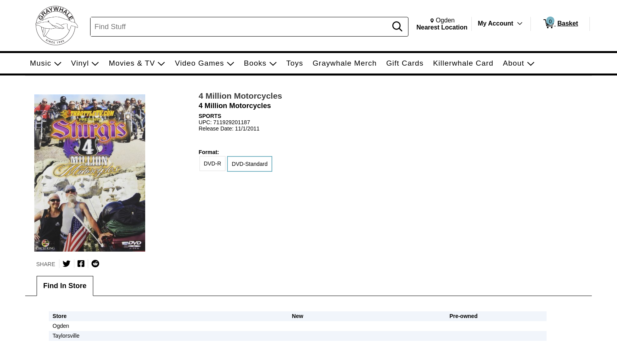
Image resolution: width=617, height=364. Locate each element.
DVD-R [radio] (212, 164)
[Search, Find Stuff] (240, 27)
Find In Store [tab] (65, 286)
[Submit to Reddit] (95, 264)
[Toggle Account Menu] (520, 24)
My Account (495, 23)
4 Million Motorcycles (240, 96)
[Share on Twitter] (67, 264)
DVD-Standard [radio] (250, 164)
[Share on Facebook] (81, 264)
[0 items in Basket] (560, 24)
